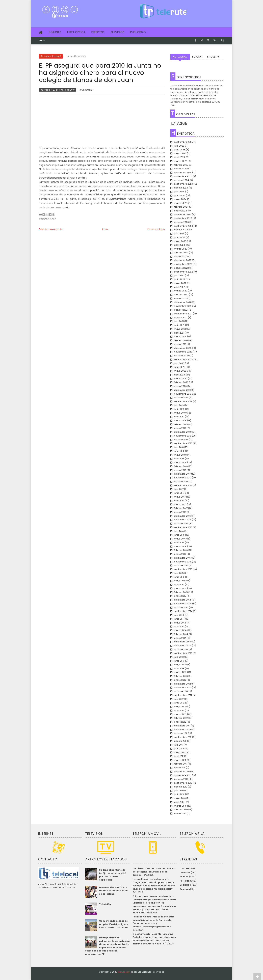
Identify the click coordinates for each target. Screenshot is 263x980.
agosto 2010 (181, 787)
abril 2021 (179, 333)
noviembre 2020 (183, 352)
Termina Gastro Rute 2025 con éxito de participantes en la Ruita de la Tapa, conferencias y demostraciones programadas (153, 922)
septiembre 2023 (183, 226)
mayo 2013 (180, 665)
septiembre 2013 (183, 653)
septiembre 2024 (184, 184)
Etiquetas (213, 57)
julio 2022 (179, 275)
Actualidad (180, 57)
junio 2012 (179, 703)
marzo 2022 (181, 291)
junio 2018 (179, 451)
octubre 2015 (181, 565)
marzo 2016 (180, 546)
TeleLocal (185, 889)
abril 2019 (179, 417)
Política (184, 877)
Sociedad (185, 885)
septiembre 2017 (183, 485)
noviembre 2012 (183, 687)
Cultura (184, 868)
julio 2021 (179, 321)
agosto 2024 (181, 188)
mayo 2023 (180, 241)
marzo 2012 (180, 714)
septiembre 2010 (183, 783)
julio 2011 (179, 745)
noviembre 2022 (183, 264)
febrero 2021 (181, 340)
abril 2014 (179, 626)
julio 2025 (179, 146)
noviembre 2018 (183, 436)
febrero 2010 (181, 810)
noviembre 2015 (183, 562)
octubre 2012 (181, 691)
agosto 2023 (181, 230)
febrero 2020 (181, 382)
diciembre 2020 (183, 348)
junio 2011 (179, 748)
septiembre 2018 (183, 443)
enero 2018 (180, 470)
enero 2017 (180, 512)
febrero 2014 (181, 634)
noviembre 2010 (183, 775)
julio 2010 (179, 791)
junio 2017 (179, 493)
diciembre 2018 (182, 432)
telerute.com (124, 972)
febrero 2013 (181, 676)
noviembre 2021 (183, 306)
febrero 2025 (181, 165)
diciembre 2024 (183, 172)
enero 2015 (180, 596)
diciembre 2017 (182, 474)
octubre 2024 (181, 180)
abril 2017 (179, 501)
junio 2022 (180, 279)
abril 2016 (179, 543)
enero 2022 (180, 298)
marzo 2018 (180, 462)
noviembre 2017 (183, 478)
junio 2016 (179, 535)
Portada (185, 881)
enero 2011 (180, 768)
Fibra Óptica (76, 32)
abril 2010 (179, 802)
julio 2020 (179, 363)
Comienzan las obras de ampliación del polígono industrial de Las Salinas (114, 924)
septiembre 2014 (183, 611)
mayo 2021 (180, 329)
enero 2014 (180, 638)
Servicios (117, 32)
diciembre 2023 (183, 214)
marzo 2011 (180, 760)
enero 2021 (180, 344)
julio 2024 (179, 192)
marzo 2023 (181, 249)
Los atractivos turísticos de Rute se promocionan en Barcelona (113, 891)
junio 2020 (180, 367)
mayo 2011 (180, 752)
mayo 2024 (180, 199)
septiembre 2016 (183, 527)
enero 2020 (180, 386)
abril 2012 (179, 710)
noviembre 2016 (183, 520)
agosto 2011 (180, 741)
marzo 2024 (181, 203)
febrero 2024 (181, 207)
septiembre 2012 (183, 695)
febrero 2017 (181, 508)
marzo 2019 (180, 420)
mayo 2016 (180, 539)
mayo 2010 (180, 798)
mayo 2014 (180, 623)
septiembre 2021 (183, 314)
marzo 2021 (180, 336)
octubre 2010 (181, 779)
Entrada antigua (156, 229)
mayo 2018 (180, 455)
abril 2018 (179, 459)
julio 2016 (179, 531)
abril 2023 (179, 245)
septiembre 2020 (183, 359)
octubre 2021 (181, 310)
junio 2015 (179, 577)
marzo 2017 (180, 504)
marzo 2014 (180, 630)
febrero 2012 (181, 718)
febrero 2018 (181, 466)
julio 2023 (179, 234)
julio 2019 (179, 405)
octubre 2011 (181, 733)
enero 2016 (180, 554)
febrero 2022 (181, 295)
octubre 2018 (181, 440)
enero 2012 (180, 722)
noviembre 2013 (183, 646)
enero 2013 (180, 680)
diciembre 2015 (182, 558)
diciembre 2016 (182, 516)
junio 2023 (180, 237)
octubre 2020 (181, 356)
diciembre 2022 (183, 260)
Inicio (42, 40)
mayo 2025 (180, 153)
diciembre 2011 (182, 726)
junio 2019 (179, 409)
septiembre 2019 (183, 401)
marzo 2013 (180, 672)
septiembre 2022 (183, 272)
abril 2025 (179, 157)
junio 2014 (179, 619)
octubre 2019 (181, 398)
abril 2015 (179, 584)
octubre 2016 (181, 523)
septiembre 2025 (183, 142)
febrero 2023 (181, 253)
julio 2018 (179, 447)
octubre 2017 (181, 482)
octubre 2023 (181, 222)
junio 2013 (179, 661)
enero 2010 (180, 813)
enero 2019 (180, 428)
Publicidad (138, 32)
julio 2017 (179, 489)
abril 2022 (179, 287)
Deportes (185, 873)
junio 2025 (180, 150)
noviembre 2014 (183, 604)
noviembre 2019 (183, 394)
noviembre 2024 (183, 176)
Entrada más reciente (51, 229)
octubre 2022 (181, 268)
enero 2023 (180, 256)
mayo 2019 (180, 413)
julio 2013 (179, 657)
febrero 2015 (181, 592)
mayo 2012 (180, 707)
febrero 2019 (181, 424)
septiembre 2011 (183, 737)
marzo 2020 (181, 379)
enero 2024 (180, 211)
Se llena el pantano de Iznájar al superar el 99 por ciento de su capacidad (113, 875)
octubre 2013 (181, 649)
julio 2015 (179, 573)
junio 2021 (179, 325)
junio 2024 (180, 195)
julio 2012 (179, 699)
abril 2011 (179, 756)
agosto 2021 (181, 318)
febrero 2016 (181, 550)
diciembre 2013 (182, 642)
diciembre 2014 (182, 600)
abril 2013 (179, 669)
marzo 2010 (180, 806)
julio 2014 (179, 615)
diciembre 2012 (182, 684)
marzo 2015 (180, 588)
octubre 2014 (181, 607)
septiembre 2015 (183, 569)
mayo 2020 (180, 371)
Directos (98, 32)
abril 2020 (179, 375)
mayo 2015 (180, 581)
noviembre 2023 (183, 218)
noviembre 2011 (182, 730)
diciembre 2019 (182, 390)
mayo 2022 (180, 283)
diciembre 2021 (182, 302)
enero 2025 (180, 169)
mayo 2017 (180, 497)
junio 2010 (179, 794)
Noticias (55, 32)
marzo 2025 (181, 161)
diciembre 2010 (182, 771)
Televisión (105, 904)
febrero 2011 (181, 764)
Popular (197, 57)
